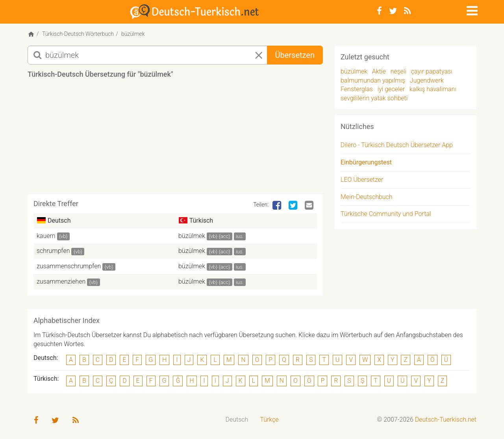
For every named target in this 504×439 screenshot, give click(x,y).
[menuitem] (237, 420)
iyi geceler (391, 89)
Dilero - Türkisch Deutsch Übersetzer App (397, 145)
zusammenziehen (61, 281)
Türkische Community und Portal (386, 214)
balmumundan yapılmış (373, 80)
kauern (46, 236)
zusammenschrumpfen (69, 266)
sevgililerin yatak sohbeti (374, 98)
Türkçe (269, 420)
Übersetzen (295, 55)
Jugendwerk (427, 80)
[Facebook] (379, 11)
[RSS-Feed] (407, 11)
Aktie (379, 71)
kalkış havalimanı (433, 89)
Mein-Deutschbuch (367, 197)
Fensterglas (357, 89)
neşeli (398, 71)
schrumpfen (53, 251)
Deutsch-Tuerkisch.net (446, 420)
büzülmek (192, 236)
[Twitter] (393, 11)
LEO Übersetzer (362, 180)
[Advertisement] (175, 139)
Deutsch (237, 420)
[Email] (310, 206)
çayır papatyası (432, 71)
